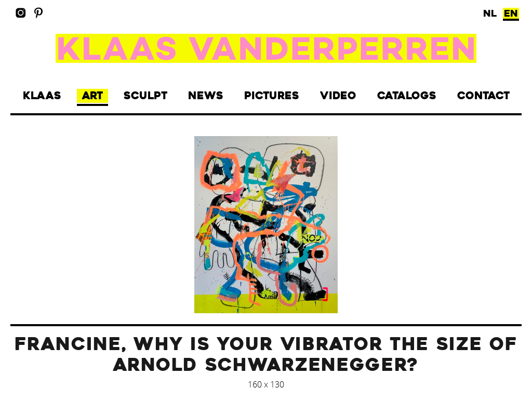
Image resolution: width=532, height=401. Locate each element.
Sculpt (145, 96)
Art (92, 96)
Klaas (42, 96)
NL (490, 14)
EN (511, 14)
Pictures (272, 96)
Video (338, 96)
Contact (483, 96)
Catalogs (407, 96)
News (206, 96)
